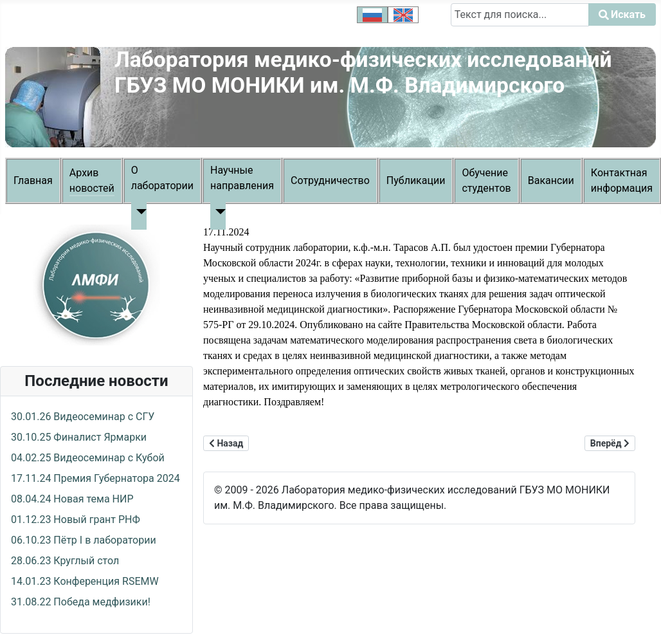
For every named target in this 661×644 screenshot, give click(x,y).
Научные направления (242, 178)
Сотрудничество (330, 180)
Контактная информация (622, 180)
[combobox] (520, 15)
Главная (33, 180)
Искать (468, 34)
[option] (372, 14)
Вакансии (551, 180)
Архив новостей (92, 180)
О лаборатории (162, 178)
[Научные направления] (218, 212)
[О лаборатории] (139, 212)
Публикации (416, 180)
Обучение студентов (486, 180)
